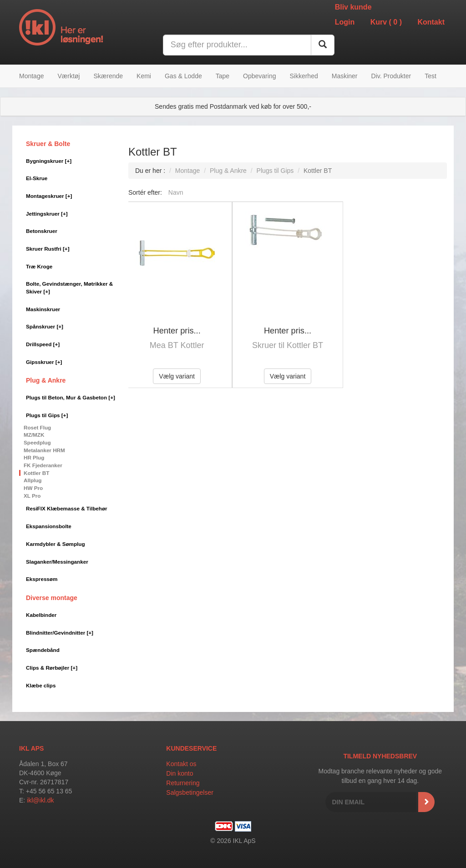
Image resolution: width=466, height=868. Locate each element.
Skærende (108, 76)
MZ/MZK (34, 435)
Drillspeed (43, 344)
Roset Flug (37, 427)
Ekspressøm (42, 579)
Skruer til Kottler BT (288, 345)
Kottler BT (36, 473)
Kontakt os (181, 764)
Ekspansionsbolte (49, 526)
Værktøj (68, 76)
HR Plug (34, 457)
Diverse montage (52, 598)
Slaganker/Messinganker (57, 562)
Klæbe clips (41, 685)
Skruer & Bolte (48, 144)
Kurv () (386, 22)
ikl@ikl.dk (40, 800)
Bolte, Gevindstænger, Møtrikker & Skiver (69, 288)
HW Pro (33, 488)
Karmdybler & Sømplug (56, 544)
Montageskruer (49, 196)
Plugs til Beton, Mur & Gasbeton (71, 397)
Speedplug (37, 442)
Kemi (144, 76)
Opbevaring (259, 76)
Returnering (183, 783)
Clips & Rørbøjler (52, 668)
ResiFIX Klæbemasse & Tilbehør (67, 508)
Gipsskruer (44, 362)
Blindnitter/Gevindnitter (60, 633)
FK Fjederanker (43, 465)
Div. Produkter (391, 76)
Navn (176, 192)
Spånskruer (45, 326)
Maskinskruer (43, 309)
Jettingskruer (47, 214)
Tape (223, 76)
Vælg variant (177, 376)
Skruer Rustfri (48, 249)
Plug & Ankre (46, 380)
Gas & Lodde (183, 76)
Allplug (33, 480)
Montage (31, 76)
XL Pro (32, 496)
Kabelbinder (41, 615)
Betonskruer (42, 231)
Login (345, 22)
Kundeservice (191, 748)
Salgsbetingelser (190, 792)
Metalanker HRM (44, 450)
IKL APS (31, 748)
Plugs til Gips (47, 415)
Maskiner (345, 76)
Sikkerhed (304, 76)
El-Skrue (37, 178)
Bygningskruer (49, 161)
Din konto (180, 773)
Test (431, 76)
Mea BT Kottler (177, 345)
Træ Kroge (39, 266)
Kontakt (431, 22)
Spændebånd (43, 650)
